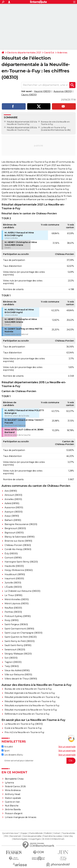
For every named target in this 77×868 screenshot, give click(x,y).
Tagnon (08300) (13, 662)
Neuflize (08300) (13, 608)
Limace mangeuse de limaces (21, 817)
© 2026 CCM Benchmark (53, 839)
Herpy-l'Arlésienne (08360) (19, 570)
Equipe (24, 833)
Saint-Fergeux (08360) (16, 624)
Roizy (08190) (12, 620)
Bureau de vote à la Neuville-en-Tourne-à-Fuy (28, 689)
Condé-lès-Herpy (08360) (18, 549)
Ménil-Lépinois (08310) (16, 604)
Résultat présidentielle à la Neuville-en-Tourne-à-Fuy (32, 697)
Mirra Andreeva (13, 790)
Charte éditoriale (36, 833)
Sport (5, 751)
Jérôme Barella (13, 809)
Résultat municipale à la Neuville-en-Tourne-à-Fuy (31, 710)
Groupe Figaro (35, 839)
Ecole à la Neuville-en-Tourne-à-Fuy (23, 728)
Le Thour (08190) (13, 595)
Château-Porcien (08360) (18, 545)
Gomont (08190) (13, 558)
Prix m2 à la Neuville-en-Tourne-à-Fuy (24, 732)
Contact (57, 833)
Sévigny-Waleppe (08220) (18, 654)
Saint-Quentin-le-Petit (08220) (21, 637)
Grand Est (49, 53)
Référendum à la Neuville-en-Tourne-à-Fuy (27, 714)
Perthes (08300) (13, 612)
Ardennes (62, 53)
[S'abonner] (38, 761)
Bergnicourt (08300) (15, 528)
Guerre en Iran (12, 802)
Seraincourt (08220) (15, 650)
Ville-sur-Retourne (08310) (18, 675)
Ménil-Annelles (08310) (17, 599)
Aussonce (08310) (63, 91)
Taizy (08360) (12, 666)
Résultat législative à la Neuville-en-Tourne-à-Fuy (30, 701)
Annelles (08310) (13, 499)
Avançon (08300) (14, 512)
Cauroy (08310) (29, 95)
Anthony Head (12, 794)
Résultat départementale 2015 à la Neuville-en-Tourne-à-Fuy (22, 129)
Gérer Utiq (68, 836)
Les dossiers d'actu (12, 755)
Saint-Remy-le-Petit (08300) (20, 641)
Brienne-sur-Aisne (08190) (18, 541)
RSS (6, 836)
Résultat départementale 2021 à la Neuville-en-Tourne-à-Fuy (22, 123)
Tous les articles (68, 833)
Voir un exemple (67, 747)
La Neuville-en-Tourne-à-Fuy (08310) (24, 724)
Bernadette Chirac (14, 779)
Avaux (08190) (12, 516)
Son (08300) (11, 658)
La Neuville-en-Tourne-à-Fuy (53, 128)
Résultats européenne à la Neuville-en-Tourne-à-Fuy (32, 705)
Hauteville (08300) (14, 566)
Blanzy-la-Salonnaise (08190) (19, 537)
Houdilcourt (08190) (15, 574)
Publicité (48, 833)
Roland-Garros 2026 (15, 786)
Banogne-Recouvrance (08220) (21, 524)
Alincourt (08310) (13, 495)
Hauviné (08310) (42, 91)
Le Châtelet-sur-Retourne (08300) (22, 591)
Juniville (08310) (13, 583)
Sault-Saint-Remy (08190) (18, 645)
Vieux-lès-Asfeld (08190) (17, 670)
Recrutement (16, 836)
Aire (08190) (11, 491)
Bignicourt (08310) (14, 533)
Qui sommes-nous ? (11, 833)
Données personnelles (32, 836)
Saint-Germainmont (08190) (19, 629)
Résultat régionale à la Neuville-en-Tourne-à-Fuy (30, 693)
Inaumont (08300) (14, 579)
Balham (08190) (13, 520)
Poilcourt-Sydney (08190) (18, 616)
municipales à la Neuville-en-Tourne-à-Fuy (39, 196)
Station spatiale (13, 798)
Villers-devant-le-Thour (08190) (21, 679)
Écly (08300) (11, 554)
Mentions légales (20, 839)
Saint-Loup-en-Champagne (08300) (23, 633)
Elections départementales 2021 (24, 53)
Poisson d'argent (14, 813)
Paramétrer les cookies (53, 836)
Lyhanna (9, 783)
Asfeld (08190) (12, 503)
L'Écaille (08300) (13, 587)
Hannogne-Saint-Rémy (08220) (21, 562)
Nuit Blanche (12, 806)
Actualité (7, 747)
